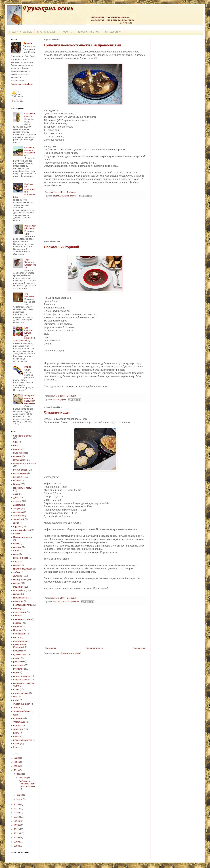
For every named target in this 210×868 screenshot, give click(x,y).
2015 (17, 817)
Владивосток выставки (24, 464)
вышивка (18, 477)
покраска (18, 627)
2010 (17, 838)
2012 (17, 829)
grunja (54, 192)
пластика (18, 616)
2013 (17, 825)
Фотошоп (18, 726)
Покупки (17, 630)
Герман (17, 484)
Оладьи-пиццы (57, 412)
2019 (17, 770)
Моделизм (18, 587)
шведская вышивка (23, 740)
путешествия (20, 654)
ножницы (18, 608)
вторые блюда (20, 470)
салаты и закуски (69, 196)
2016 (17, 813)
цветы (16, 733)
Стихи (16, 689)
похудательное (21, 641)
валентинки (19, 453)
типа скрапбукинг (22, 711)
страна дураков (21, 693)
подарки (17, 623)
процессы (18, 651)
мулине (17, 594)
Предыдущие (139, 648)
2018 (17, 804)
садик (16, 672)
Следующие (51, 648)
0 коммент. (72, 396)
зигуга (16, 523)
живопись (18, 512)
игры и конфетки (21, 530)
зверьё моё (19, 519)
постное (17, 637)
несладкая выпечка (61, 602)
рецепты (57, 196)
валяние (17, 456)
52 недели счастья (22, 436)
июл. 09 (23, 778)
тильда (17, 707)
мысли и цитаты (21, 598)
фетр (16, 715)
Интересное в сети (23, 537)
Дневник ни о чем (89, 32)
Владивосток (20, 460)
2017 (17, 809)
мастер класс (20, 580)
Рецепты (67, 32)
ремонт (17, 658)
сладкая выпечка (22, 680)
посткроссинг (20, 634)
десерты (17, 505)
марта (20, 799)
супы (64, 400)
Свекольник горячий (61, 247)
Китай (16, 551)
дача (16, 494)
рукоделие (18, 669)
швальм (17, 736)
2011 (17, 833)
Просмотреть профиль (22, 84)
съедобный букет (22, 704)
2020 (17, 766)
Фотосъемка (19, 722)
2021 (17, 762)
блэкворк (18, 449)
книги (16, 554)
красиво (17, 565)
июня (19, 795)
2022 (17, 758)
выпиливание (20, 473)
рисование (19, 665)
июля (19, 774)
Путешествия (113, 32)
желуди (17, 508)
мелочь (17, 583)
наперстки (18, 601)
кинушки (17, 547)
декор (16, 498)
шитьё (16, 744)
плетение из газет (22, 619)
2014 (17, 821)
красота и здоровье (23, 569)
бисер (16, 445)
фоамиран (18, 718)
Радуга (28, 367)
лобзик (17, 572)
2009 (17, 842)
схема (16, 700)
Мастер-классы (47, 32)
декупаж (17, 501)
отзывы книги (20, 612)
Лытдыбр (18, 576)
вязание (17, 481)
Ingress (17, 747)
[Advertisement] (95, 220)
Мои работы (19, 590)
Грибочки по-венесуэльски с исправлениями (82, 45)
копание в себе (21, 558)
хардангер (18, 729)
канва (16, 544)
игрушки (17, 527)
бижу (16, 442)
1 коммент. (72, 192)
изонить (17, 534)
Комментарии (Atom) (71, 653)
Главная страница (20, 32)
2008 (17, 846)
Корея (16, 562)
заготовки (18, 516)
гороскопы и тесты (22, 488)
